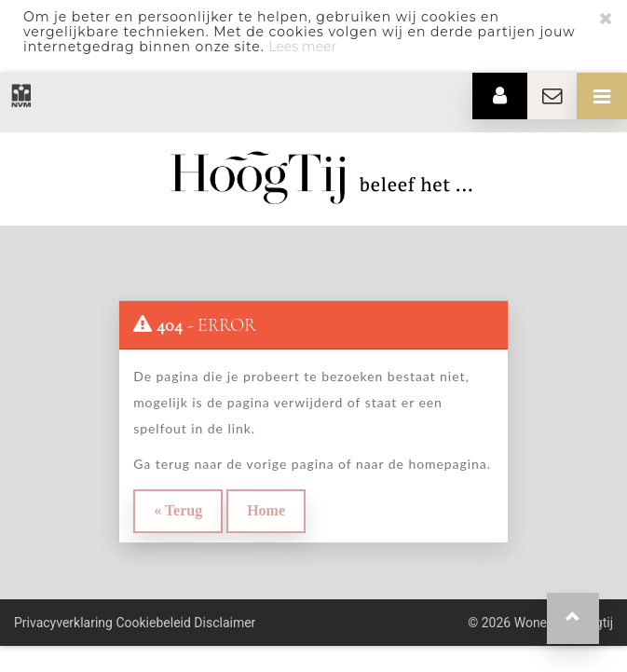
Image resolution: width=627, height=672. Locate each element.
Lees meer (302, 47)
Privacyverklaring (63, 623)
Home (266, 510)
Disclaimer (225, 623)
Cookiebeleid (153, 623)
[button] (573, 618)
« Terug (178, 510)
